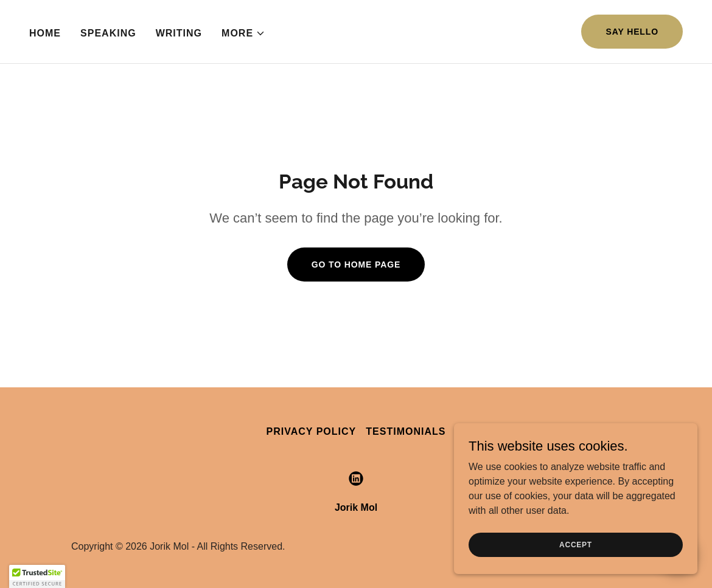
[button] (243, 33)
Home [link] (45, 33)
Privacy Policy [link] (312, 431)
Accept (576, 544)
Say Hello (632, 32)
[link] (356, 479)
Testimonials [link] (406, 431)
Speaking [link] (108, 33)
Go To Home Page (356, 265)
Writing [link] (179, 33)
